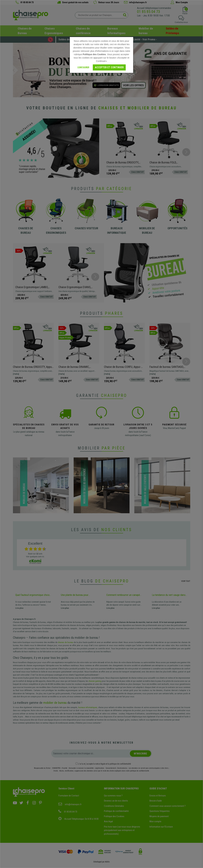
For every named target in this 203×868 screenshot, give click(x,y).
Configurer (83, 67)
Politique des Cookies (94, 54)
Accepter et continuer (109, 67)
